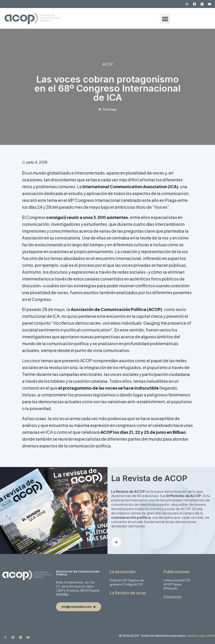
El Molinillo (171, 589)
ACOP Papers (173, 584)
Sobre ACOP (118, 580)
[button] (165, 19)
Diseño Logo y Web (201, 636)
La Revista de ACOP (177, 580)
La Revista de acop (128, 593)
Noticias (110, 109)
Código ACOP (133, 584)
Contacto (173, 597)
